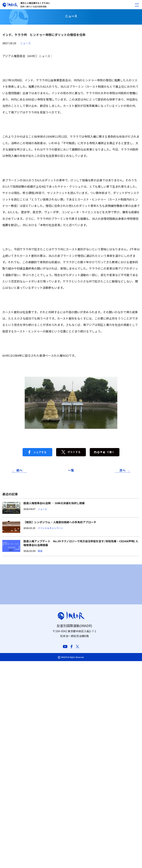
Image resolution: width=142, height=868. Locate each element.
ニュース (25, 43)
